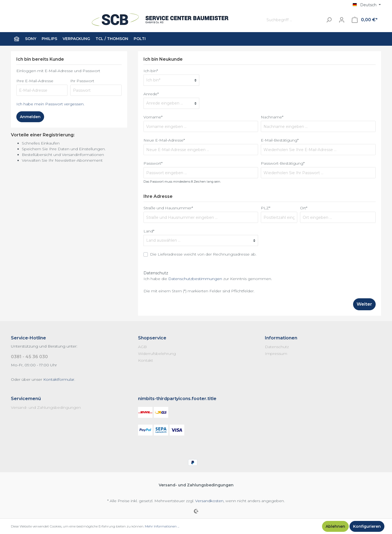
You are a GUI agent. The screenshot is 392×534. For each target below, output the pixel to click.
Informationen (281, 338)
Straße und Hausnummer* (168, 208)
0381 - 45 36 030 (29, 357)
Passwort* (153, 163)
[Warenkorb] (365, 20)
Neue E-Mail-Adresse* (164, 140)
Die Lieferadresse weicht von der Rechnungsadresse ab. (203, 254)
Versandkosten (209, 501)
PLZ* (266, 208)
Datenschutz (277, 347)
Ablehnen (335, 526)
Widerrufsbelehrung (157, 354)
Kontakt (146, 360)
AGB (142, 347)
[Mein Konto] (342, 20)
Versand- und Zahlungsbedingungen (46, 407)
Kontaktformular (59, 379)
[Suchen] (329, 20)
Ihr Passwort (82, 81)
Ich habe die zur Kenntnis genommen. (208, 279)
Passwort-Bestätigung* (283, 163)
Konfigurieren (367, 526)
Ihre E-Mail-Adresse (35, 81)
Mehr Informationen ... (162, 526)
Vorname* (153, 117)
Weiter (364, 304)
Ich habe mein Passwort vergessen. (50, 104)
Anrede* (151, 94)
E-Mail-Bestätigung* (280, 140)
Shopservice (152, 338)
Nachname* (272, 117)
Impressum (276, 354)
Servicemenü (26, 399)
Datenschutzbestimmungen (195, 279)
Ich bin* (151, 71)
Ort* (304, 208)
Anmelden (30, 117)
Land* (149, 231)
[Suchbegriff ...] (293, 20)
